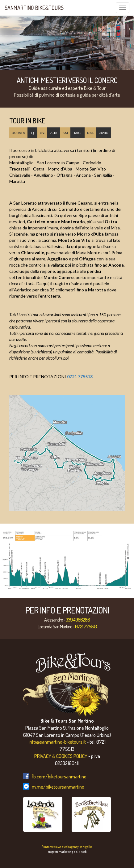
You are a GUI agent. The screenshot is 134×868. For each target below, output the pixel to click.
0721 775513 (80, 376)
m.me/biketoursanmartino (58, 787)
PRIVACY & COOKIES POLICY (61, 756)
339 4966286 (78, 620)
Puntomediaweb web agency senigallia (67, 847)
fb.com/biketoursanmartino (59, 777)
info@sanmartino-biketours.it (57, 742)
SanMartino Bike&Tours (34, 8)
